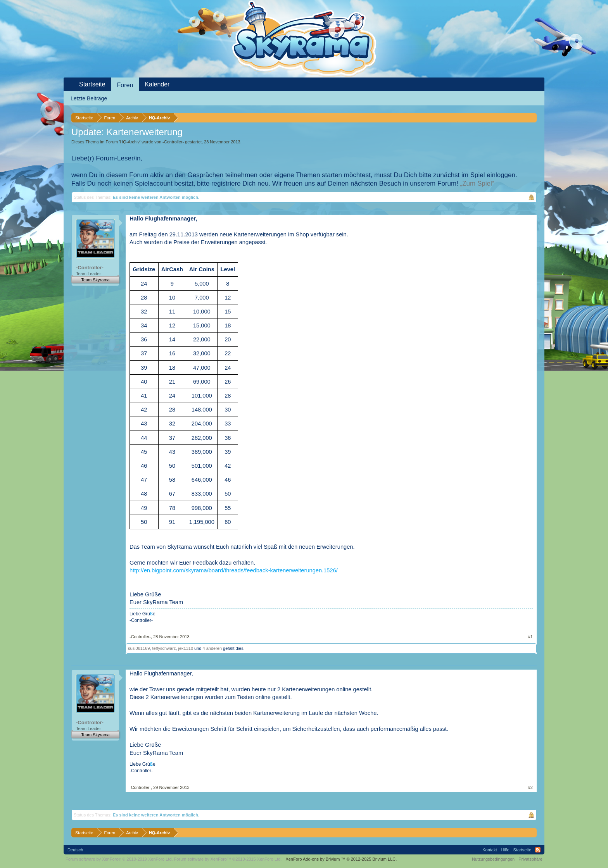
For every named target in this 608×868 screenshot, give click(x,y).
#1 (530, 637)
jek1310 (186, 648)
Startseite (92, 84)
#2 (530, 787)
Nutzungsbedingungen (493, 859)
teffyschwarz (164, 648)
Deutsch (75, 850)
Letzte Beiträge (89, 98)
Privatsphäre (530, 859)
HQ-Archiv (130, 142)
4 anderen (212, 648)
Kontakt (490, 850)
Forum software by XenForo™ (228, 859)
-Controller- (173, 142)
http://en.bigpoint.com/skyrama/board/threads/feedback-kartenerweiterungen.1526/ (234, 570)
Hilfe (505, 850)
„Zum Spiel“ (477, 183)
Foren (125, 85)
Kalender (157, 84)
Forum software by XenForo (119, 859)
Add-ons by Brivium (341, 859)
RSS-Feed (538, 850)
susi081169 (139, 648)
